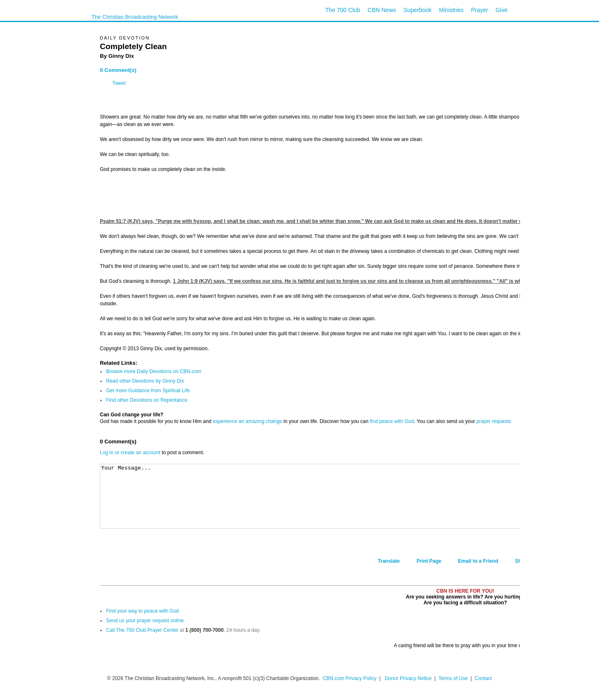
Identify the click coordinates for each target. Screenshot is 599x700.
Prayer (479, 10)
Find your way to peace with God (142, 611)
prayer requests (494, 421)
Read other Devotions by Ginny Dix (145, 381)
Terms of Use (454, 678)
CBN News (382, 10)
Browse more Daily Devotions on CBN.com (154, 371)
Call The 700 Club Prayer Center (142, 630)
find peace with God (392, 421)
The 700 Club (343, 10)
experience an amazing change (247, 421)
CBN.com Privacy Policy (350, 678)
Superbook (418, 10)
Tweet (119, 83)
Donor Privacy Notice (408, 678)
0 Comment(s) (118, 70)
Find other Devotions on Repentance (147, 400)
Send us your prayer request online (145, 621)
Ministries (451, 10)
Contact (483, 678)
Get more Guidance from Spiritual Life (148, 391)
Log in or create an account (130, 453)
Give (501, 10)
